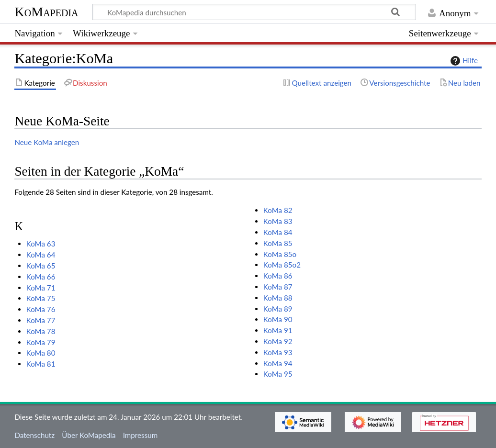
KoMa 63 (41, 244)
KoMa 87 (278, 287)
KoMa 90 (278, 319)
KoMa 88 (278, 298)
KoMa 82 (278, 210)
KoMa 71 (41, 288)
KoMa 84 (278, 232)
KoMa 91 (278, 330)
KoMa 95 (278, 374)
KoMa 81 (41, 364)
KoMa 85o (280, 254)
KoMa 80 (41, 353)
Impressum (141, 435)
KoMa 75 (41, 298)
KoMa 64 (41, 255)
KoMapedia (46, 12)
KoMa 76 (41, 309)
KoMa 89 (278, 309)
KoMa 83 (278, 221)
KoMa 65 (41, 266)
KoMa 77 (41, 320)
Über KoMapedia (89, 435)
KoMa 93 (278, 352)
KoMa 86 (278, 276)
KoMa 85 (278, 243)
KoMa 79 (41, 342)
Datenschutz (34, 435)
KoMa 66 (41, 277)
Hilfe (463, 61)
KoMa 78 (41, 331)
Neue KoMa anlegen (47, 142)
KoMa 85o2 (282, 265)
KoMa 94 (278, 363)
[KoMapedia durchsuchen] (254, 12)
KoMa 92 (278, 341)
